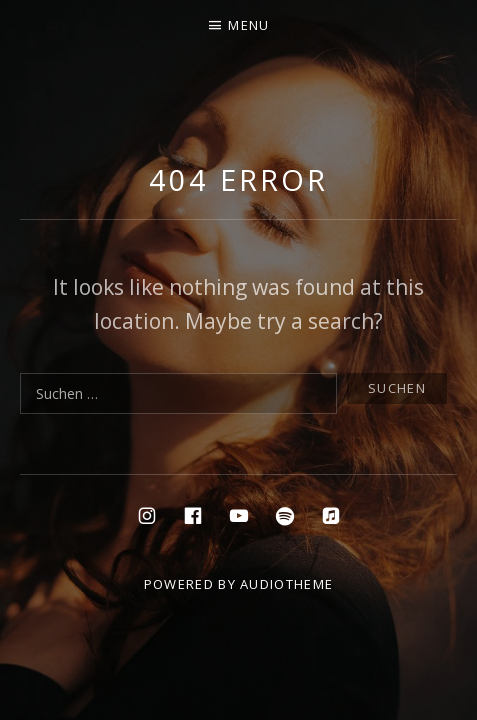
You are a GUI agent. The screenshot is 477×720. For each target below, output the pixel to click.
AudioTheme (286, 584)
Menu (248, 25)
